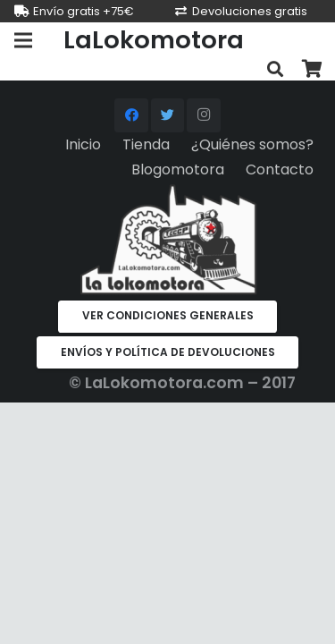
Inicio (83, 144)
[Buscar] (275, 69)
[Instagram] (204, 115)
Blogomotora (178, 169)
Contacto (280, 169)
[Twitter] (168, 115)
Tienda (146, 144)
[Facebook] (131, 115)
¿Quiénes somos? (252, 144)
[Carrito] (313, 69)
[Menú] (23, 40)
